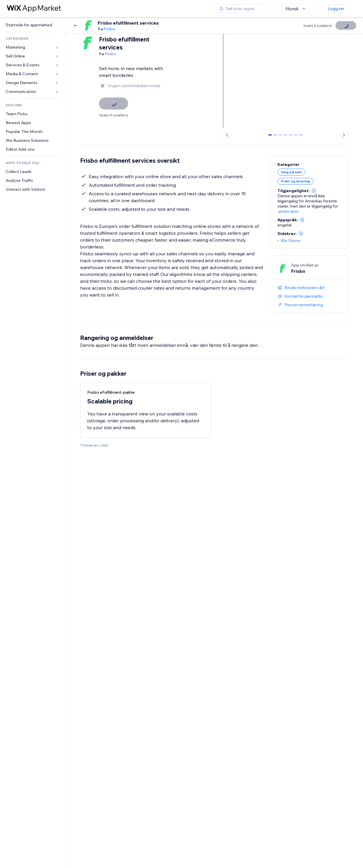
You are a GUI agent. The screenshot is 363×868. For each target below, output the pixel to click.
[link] (33, 25)
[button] (314, 191)
